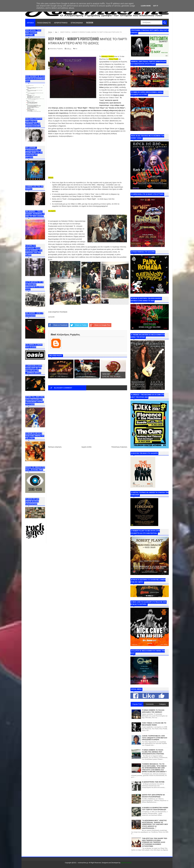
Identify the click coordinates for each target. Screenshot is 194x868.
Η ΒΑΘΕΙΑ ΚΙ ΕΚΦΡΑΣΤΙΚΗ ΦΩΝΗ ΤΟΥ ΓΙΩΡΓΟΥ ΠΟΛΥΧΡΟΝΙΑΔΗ (155, 809)
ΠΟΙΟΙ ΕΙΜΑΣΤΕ (44, 22)
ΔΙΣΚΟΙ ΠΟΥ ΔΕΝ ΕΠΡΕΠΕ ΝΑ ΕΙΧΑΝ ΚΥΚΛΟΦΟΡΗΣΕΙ (153, 796)
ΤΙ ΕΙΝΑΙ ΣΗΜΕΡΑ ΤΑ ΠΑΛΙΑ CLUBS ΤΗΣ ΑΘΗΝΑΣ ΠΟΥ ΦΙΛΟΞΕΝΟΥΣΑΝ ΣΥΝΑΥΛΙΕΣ (153, 752)
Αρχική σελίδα (86, 447)
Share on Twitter (78, 325)
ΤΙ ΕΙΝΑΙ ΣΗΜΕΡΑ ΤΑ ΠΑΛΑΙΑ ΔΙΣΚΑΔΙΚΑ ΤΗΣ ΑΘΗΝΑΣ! (153, 711)
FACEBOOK (90, 22)
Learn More (146, 6)
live (76, 49)
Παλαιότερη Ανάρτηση (119, 447)
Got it (156, 6)
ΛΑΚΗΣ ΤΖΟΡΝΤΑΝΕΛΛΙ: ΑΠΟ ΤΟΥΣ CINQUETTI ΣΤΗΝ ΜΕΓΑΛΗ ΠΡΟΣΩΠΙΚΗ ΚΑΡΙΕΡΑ (155, 738)
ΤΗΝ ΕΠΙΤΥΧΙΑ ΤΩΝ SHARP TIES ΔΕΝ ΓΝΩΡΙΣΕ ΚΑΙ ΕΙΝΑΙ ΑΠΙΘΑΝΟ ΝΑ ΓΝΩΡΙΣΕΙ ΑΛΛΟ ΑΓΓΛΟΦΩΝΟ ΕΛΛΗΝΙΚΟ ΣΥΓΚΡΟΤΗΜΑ (155, 842)
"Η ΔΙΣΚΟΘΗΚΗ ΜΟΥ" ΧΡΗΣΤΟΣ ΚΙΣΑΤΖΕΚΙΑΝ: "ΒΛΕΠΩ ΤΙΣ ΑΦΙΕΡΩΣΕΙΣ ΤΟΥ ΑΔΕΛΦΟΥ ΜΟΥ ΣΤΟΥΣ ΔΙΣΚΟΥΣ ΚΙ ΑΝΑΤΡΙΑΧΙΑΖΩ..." (155, 824)
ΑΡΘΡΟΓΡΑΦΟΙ (61, 22)
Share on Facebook (58, 325)
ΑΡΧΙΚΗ (30, 22)
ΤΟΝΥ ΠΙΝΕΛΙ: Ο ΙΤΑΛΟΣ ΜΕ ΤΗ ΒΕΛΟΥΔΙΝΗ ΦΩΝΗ (154, 724)
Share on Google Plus (100, 325)
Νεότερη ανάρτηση (55, 447)
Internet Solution (126, 863)
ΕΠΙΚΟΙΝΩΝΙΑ (77, 22)
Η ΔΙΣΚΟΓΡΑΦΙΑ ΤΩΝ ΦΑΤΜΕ (153, 782)
